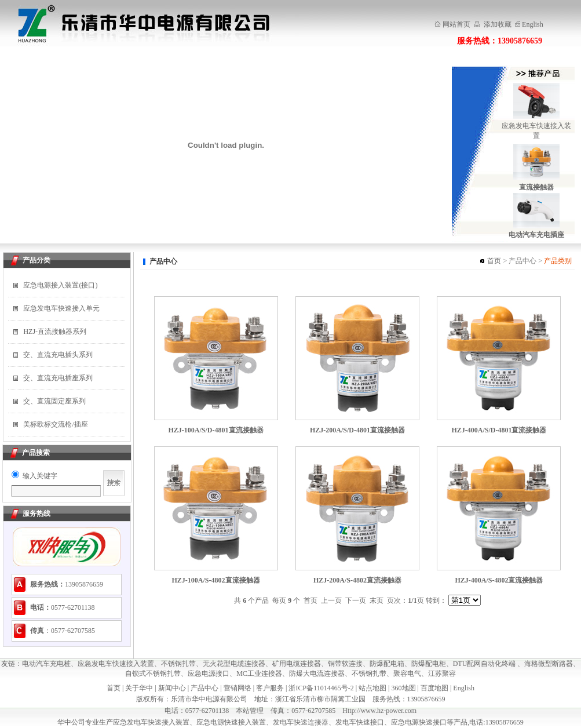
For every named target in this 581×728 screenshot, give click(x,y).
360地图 (404, 688)
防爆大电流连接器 (317, 674)
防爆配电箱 (387, 664)
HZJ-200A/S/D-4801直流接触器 (357, 430)
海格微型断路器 (549, 664)
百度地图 (434, 688)
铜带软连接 (345, 664)
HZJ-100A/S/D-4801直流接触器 (216, 430)
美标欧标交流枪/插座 (55, 424)
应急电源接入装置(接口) (60, 285)
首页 (494, 261)
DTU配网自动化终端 (485, 664)
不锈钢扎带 (178, 664)
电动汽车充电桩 (46, 664)
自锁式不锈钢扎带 (153, 674)
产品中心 (204, 688)
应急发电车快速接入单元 (61, 308)
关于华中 (139, 688)
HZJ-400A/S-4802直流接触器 (499, 580)
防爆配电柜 (429, 664)
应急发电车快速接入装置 (116, 664)
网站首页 (456, 24)
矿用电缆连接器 (297, 664)
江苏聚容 (442, 674)
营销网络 (237, 688)
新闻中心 (172, 688)
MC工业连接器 (259, 674)
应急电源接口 (209, 674)
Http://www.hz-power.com (379, 711)
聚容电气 (407, 674)
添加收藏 (497, 24)
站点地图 (372, 688)
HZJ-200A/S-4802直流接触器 (357, 580)
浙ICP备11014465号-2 (321, 688)
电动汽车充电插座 (536, 235)
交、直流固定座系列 (54, 401)
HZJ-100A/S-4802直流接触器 (216, 580)
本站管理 (250, 711)
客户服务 (270, 688)
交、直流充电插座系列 (58, 378)
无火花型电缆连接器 (234, 664)
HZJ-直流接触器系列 (55, 332)
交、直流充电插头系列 (58, 355)
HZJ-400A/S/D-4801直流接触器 (499, 430)
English (533, 24)
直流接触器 (536, 187)
